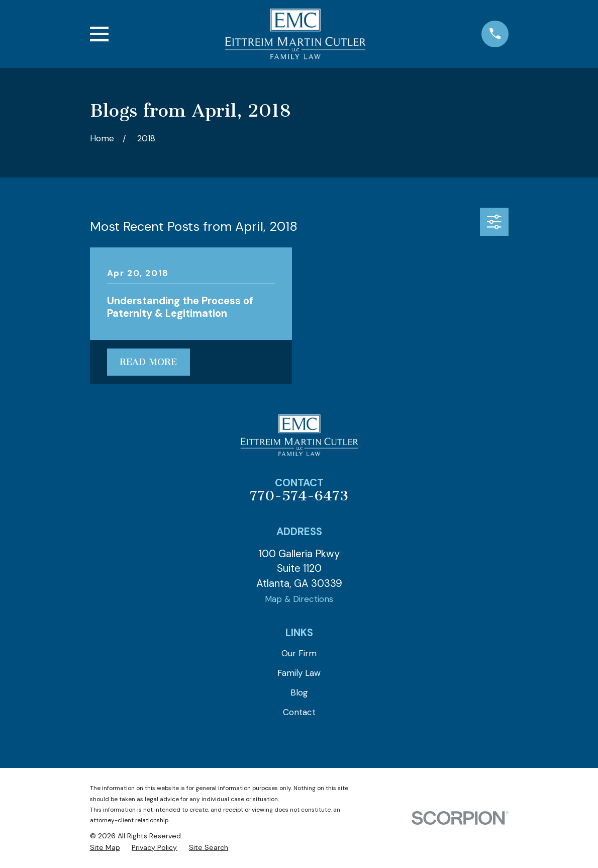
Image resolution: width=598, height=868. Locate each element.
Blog (299, 692)
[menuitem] (105, 848)
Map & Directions (299, 599)
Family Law (299, 673)
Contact (299, 712)
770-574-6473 (299, 496)
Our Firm (299, 653)
